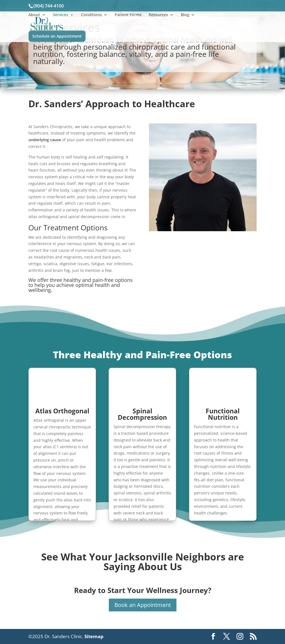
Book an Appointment (143, 605)
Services (61, 15)
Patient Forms (128, 15)
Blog (185, 15)
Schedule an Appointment (57, 36)
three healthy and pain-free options (91, 280)
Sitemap (94, 636)
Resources (158, 15)
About (34, 15)
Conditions (91, 15)
